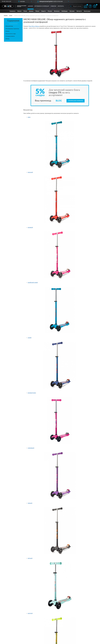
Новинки (53, 6)
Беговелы (57, 11)
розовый (30, 227)
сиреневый (31, 448)
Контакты (61, 6)
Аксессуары (87, 11)
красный (30, 172)
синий (29, 338)
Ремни (37, 11)
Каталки (72, 11)
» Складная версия (10, 36)
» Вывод (7, 39)
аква (29, 117)
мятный (30, 558)
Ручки (25, 11)
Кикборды (65, 11)
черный (30, 503)
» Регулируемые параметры (12, 29)
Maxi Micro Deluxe (34, 26)
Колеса (19, 11)
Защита (43, 11)
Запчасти (79, 11)
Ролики (50, 11)
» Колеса (7, 31)
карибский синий (33, 283)
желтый (30, 613)
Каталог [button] (31, 6)
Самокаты (12, 11)
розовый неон (32, 393)
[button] (90, 6)
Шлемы (31, 11)
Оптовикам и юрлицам (42, 6)
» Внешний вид (9, 26)
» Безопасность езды (10, 34)
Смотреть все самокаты (76, 101)
